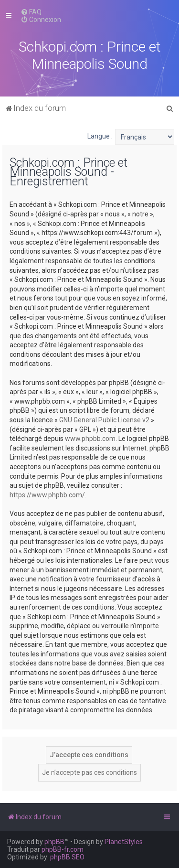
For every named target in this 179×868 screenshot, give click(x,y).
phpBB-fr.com (63, 849)
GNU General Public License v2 (104, 420)
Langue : (100, 136)
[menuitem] (31, 12)
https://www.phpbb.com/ (47, 495)
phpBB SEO (67, 857)
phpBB (54, 842)
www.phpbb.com (90, 439)
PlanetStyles (124, 842)
